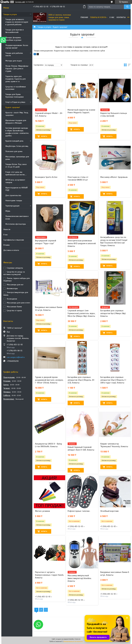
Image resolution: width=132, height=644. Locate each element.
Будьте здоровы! (13, 107)
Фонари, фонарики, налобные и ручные (13, 39)
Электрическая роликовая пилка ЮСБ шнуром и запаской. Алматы (82, 243)
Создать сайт (20, 2)
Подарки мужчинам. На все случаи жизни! (17, 47)
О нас (6, 235)
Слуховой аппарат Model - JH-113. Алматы (49, 115)
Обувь (8, 211)
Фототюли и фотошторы (16, 224)
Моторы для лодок (14, 61)
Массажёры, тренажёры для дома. (17, 158)
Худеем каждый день (14, 141)
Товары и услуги (10, 14)
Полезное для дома (14, 151)
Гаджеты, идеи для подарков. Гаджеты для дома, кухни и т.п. (15, 79)
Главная (84, 17)
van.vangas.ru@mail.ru (16, 357)
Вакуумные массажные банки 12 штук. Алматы (49, 309)
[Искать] (127, 7)
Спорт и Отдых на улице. (15, 102)
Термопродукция (12, 206)
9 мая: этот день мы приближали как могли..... (16, 173)
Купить (44, 136)
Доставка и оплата (11, 250)
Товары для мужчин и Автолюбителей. (14, 31)
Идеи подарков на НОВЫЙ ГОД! (16, 189)
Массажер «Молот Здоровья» (114, 177)
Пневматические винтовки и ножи (17, 218)
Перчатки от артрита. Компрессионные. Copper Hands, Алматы (49, 575)
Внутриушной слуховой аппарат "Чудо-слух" (46, 242)
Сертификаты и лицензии (14, 240)
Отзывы (6, 245)
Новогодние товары (14, 201)
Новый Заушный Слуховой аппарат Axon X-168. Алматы (81, 448)
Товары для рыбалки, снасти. (14, 54)
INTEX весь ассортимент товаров (15, 181)
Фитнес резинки (42, 511)
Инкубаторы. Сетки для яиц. (17, 146)
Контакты (121, 17)
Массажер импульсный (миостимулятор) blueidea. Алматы (80, 578)
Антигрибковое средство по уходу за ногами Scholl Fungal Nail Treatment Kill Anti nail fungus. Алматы (114, 241)
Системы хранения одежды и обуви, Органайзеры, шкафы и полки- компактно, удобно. (17, 132)
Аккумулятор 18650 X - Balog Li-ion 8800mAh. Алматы (48, 445)
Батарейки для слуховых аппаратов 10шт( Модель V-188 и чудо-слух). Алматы (113, 380)
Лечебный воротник (110, 511)
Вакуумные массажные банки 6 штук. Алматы (115, 574)
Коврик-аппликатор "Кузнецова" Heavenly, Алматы (114, 445)
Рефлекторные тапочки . (79, 511)
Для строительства (13, 195)
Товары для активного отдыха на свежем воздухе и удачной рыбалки (17, 22)
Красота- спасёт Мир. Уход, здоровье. (17, 114)
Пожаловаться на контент (73, 641)
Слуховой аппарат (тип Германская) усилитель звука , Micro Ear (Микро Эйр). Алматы (82, 313)
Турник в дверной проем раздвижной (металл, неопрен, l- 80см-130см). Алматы (49, 380)
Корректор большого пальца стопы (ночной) (114, 115)
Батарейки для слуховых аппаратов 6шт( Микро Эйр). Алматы (113, 313)
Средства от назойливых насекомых (16, 88)
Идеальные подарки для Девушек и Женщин (16, 122)
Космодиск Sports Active (46, 177)
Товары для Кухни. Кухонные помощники (14, 96)
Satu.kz (78, 639)
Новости (7, 229)
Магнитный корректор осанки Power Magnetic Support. (81, 111)
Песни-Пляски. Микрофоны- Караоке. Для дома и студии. (17, 69)
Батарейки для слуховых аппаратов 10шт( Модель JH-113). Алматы (81, 380)
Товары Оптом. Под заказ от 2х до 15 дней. (16, 166)
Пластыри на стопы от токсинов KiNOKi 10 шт (78, 178)
